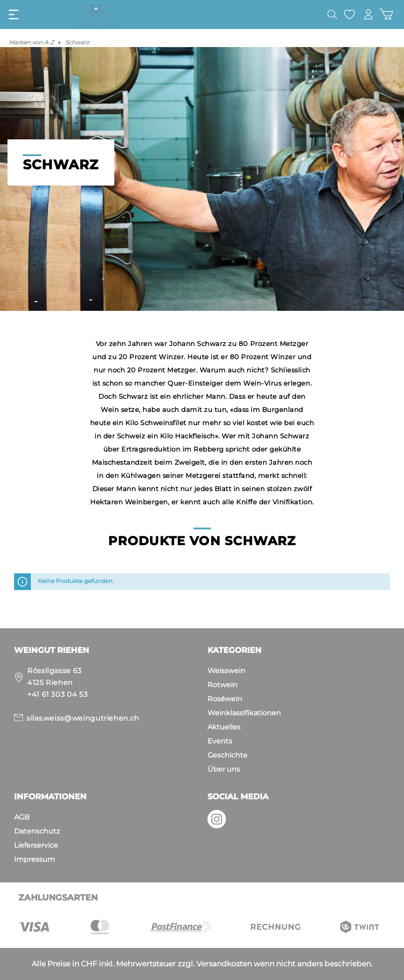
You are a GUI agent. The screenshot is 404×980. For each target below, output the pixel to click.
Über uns (224, 769)
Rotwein (222, 685)
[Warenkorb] (386, 14)
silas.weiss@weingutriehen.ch (83, 718)
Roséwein (225, 699)
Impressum (35, 859)
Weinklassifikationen (244, 713)
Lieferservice (36, 845)
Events (220, 741)
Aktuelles (224, 727)
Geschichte (227, 755)
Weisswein (226, 671)
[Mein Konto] (368, 14)
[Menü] (14, 15)
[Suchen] (332, 15)
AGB (22, 817)
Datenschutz (37, 831)
